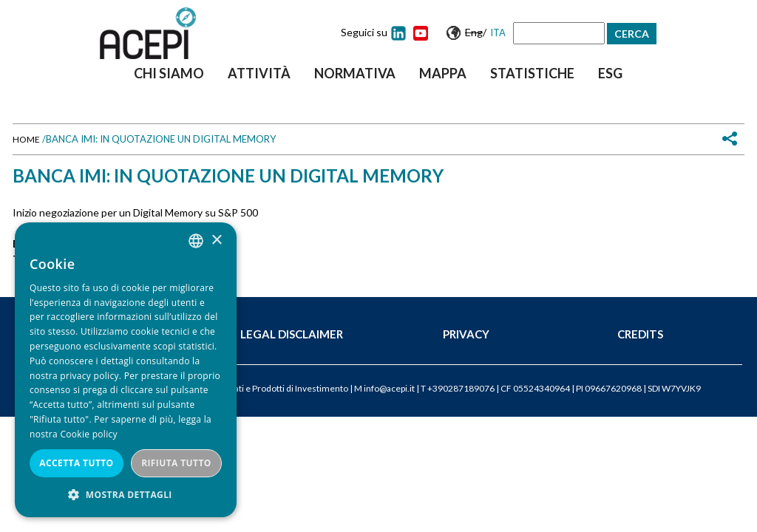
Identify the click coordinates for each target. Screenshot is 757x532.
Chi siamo (169, 73)
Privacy (466, 334)
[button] (126, 495)
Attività (259, 73)
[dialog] (126, 370)
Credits (640, 334)
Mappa (443, 73)
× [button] (216, 241)
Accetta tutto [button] (76, 463)
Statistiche (532, 73)
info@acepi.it (389, 388)
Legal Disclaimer (292, 334)
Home (26, 139)
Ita (498, 33)
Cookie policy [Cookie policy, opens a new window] (88, 434)
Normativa (355, 73)
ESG (610, 73)
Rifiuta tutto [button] (176, 463)
